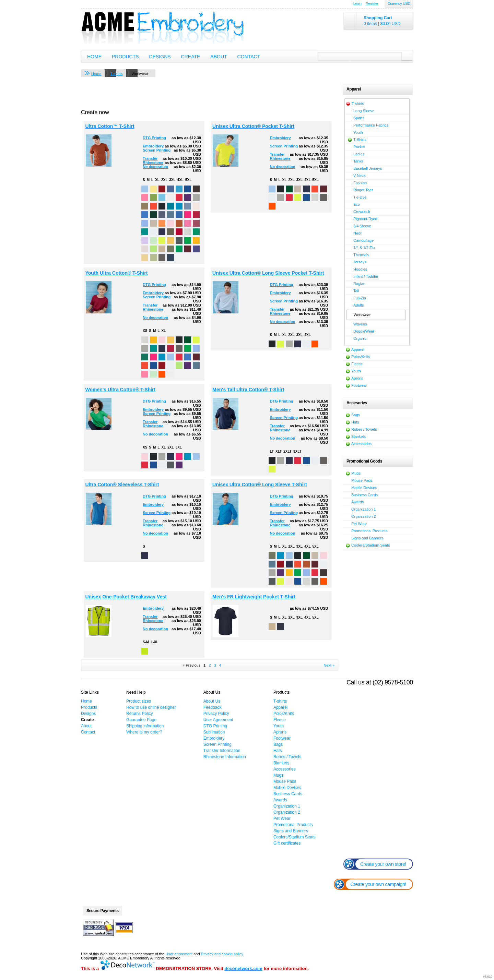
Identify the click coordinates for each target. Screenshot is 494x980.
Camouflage (363, 240)
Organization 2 (364, 516)
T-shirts (116, 74)
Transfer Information (222, 751)
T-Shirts (360, 140)
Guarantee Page (141, 720)
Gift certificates (287, 843)
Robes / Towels (364, 429)
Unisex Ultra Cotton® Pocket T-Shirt (253, 126)
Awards (357, 502)
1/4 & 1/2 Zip (364, 248)
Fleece (357, 364)
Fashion (360, 183)
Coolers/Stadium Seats (371, 545)
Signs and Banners (367, 538)
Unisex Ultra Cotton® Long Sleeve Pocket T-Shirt (268, 273)
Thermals (361, 255)
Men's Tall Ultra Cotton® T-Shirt (248, 390)
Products (125, 57)
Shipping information (145, 726)
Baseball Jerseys (368, 168)
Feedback (213, 707)
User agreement (179, 954)
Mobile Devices (364, 488)
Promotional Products (369, 531)
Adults (359, 305)
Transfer (150, 158)
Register (372, 3)
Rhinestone (153, 163)
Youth (358, 132)
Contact (249, 57)
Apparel (358, 349)
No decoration (155, 167)
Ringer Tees (363, 190)
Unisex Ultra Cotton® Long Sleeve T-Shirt (260, 485)
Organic (360, 338)
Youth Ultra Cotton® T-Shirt (117, 273)
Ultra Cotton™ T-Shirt (110, 126)
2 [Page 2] (210, 665)
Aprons (357, 378)
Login (357, 3)
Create (191, 57)
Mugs (356, 473)
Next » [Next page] (329, 665)
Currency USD (399, 3)
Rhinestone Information (225, 757)
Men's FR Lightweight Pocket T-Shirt (254, 597)
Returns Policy (139, 714)
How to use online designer (151, 707)
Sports (359, 118)
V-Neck (359, 176)
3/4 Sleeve (362, 226)
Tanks (358, 161)
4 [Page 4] (220, 665)
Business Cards (364, 495)
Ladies (359, 154)
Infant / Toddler (366, 276)
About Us (212, 701)
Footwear (359, 385)
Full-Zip (360, 298)
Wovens (360, 324)
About (219, 57)
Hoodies (360, 269)
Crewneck (362, 212)
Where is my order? (144, 732)
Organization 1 (364, 509)
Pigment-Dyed (365, 219)
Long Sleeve (364, 111)
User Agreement (218, 720)
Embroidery (153, 146)
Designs (160, 57)
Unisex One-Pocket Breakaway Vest (126, 597)
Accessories (361, 444)
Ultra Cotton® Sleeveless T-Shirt (122, 485)
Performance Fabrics (371, 125)
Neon (358, 233)
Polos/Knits (361, 357)
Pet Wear (359, 524)
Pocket (359, 147)
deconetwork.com (243, 969)
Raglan (359, 284)
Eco (357, 204)
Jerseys (360, 262)
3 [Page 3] (215, 665)
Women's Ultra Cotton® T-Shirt (121, 390)
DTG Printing (154, 138)
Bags (356, 415)
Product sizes (139, 701)
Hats (355, 422)
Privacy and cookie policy (222, 954)
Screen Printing (157, 150)
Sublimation (214, 732)
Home (94, 57)
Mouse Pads (362, 480)
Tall (356, 291)
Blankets (358, 437)
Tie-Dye (360, 197)
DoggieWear (364, 331)
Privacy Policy (216, 714)
